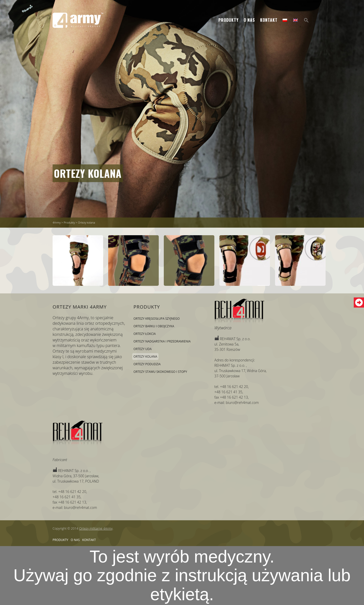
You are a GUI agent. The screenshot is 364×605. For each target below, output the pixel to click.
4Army (57, 222)
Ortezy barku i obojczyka (154, 326)
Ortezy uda (143, 349)
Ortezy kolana (88, 173)
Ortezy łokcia (145, 334)
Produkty (229, 20)
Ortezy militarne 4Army (96, 528)
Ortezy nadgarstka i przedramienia (162, 341)
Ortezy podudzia (147, 364)
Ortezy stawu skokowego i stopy (160, 372)
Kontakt (269, 20)
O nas (249, 20)
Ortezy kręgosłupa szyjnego (157, 319)
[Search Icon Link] (306, 20)
